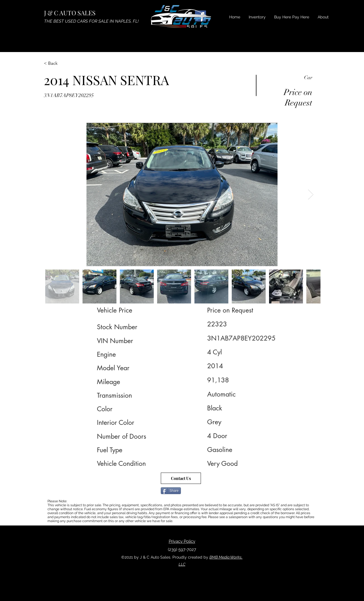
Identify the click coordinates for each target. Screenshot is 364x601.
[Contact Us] (181, 478)
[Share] (171, 491)
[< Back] (64, 63)
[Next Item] (311, 194)
